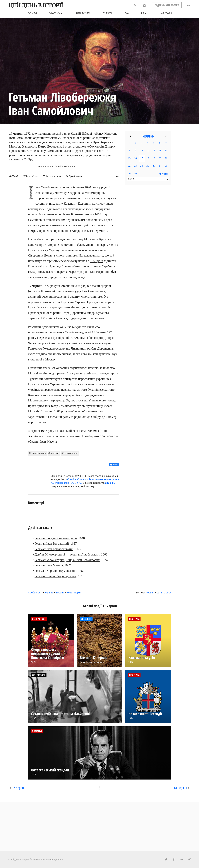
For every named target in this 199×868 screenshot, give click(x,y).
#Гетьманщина (38, 453)
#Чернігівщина (70, 453)
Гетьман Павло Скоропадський (56, 576)
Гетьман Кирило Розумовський (56, 571)
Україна (49, 593)
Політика (134, 619)
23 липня (47, 411)
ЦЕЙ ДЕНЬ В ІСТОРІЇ (36, 5)
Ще (144, 13)
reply (117, 176)
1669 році (97, 261)
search (136, 5)
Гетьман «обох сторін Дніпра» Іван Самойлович (67, 560)
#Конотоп (54, 453)
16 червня (19, 788)
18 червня (180, 788)
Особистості (35, 593)
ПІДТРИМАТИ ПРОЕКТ (167, 5)
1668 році (101, 214)
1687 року (61, 411)
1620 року (91, 187)
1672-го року (164, 593)
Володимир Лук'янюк (52, 859)
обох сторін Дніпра (100, 338)
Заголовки (56, 13)
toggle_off (189, 5)
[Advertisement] (148, 236)
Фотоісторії (39, 675)
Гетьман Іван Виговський (52, 544)
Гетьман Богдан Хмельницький (56, 538)
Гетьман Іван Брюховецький (54, 549)
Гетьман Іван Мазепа (49, 565)
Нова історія (73, 593)
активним (110, 483)
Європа (60, 593)
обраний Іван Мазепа (42, 442)
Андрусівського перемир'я (89, 231)
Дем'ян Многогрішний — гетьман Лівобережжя (67, 554)
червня (150, 593)
